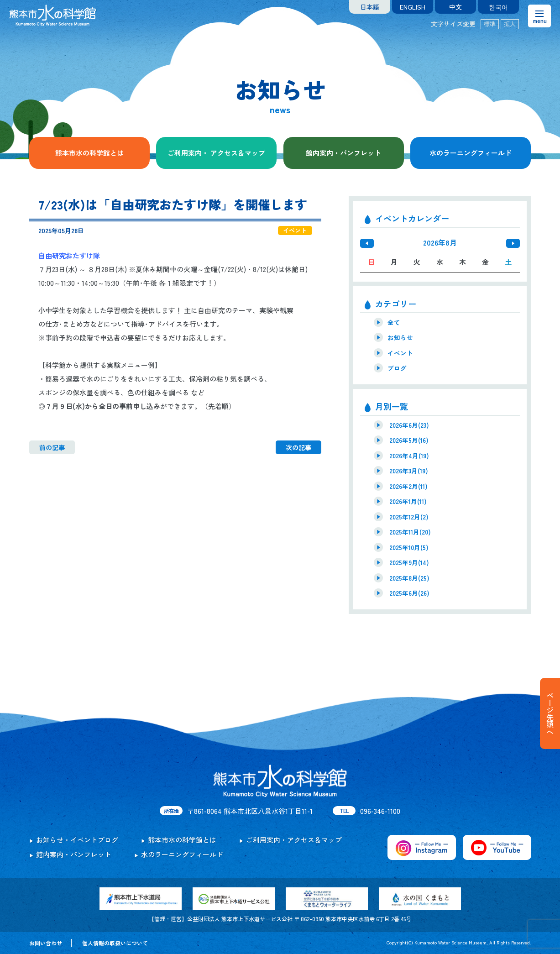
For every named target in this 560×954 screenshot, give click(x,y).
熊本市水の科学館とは (89, 153)
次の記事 (298, 447)
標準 (490, 24)
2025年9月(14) (409, 562)
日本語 (370, 7)
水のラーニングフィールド (471, 153)
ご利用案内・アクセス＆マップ (294, 840)
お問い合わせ (46, 943)
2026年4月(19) (409, 456)
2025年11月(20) (410, 532)
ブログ (397, 368)
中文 (455, 7)
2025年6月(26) (409, 593)
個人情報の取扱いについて (115, 943)
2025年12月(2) (409, 517)
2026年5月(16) (409, 440)
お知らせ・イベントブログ (77, 840)
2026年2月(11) (408, 486)
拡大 (510, 24)
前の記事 (52, 447)
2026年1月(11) (408, 501)
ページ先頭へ (550, 713)
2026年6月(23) (409, 425)
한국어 (498, 7)
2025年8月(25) (409, 578)
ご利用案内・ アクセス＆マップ (216, 153)
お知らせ (400, 337)
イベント (400, 353)
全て (394, 322)
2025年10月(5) (409, 547)
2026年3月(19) (409, 471)
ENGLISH (413, 7)
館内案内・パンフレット (343, 153)
